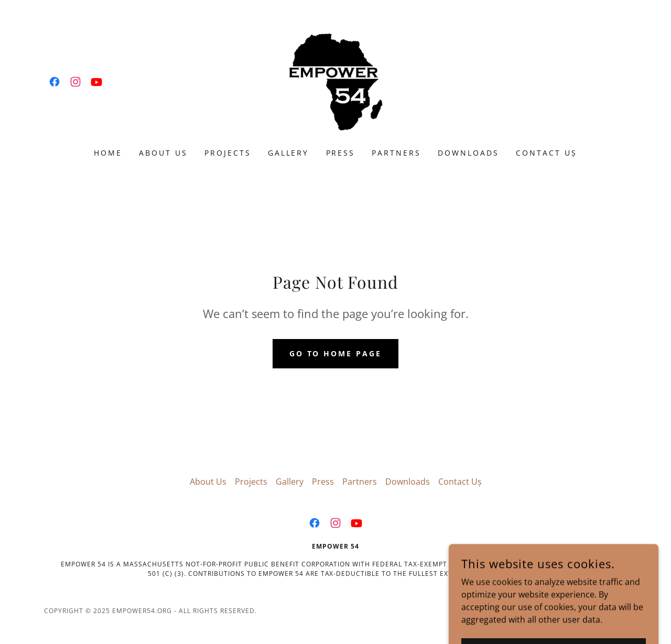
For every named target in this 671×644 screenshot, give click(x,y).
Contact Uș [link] (546, 153)
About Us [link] (163, 153)
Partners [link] (396, 153)
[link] (55, 82)
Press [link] (341, 153)
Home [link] (108, 153)
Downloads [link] (468, 153)
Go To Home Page (336, 353)
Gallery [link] (289, 153)
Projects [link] (228, 153)
